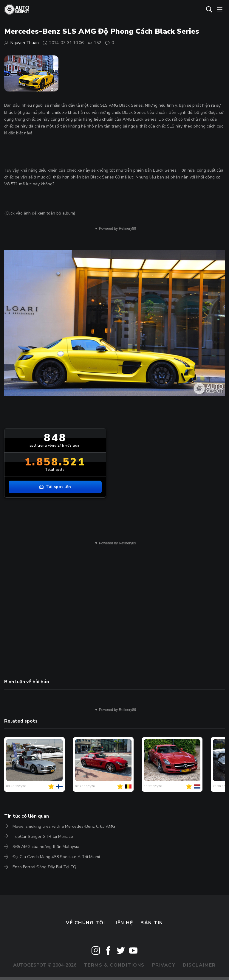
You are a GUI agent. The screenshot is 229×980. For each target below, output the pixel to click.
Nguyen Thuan (25, 43)
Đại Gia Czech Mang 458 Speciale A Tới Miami (56, 857)
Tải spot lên (55, 487)
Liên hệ (123, 923)
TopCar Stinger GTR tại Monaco (43, 837)
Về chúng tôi (86, 923)
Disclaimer (199, 965)
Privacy (164, 965)
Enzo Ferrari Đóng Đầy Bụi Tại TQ (44, 867)
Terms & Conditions (114, 965)
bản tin (152, 923)
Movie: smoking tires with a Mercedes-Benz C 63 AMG (64, 826)
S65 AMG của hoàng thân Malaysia (46, 847)
